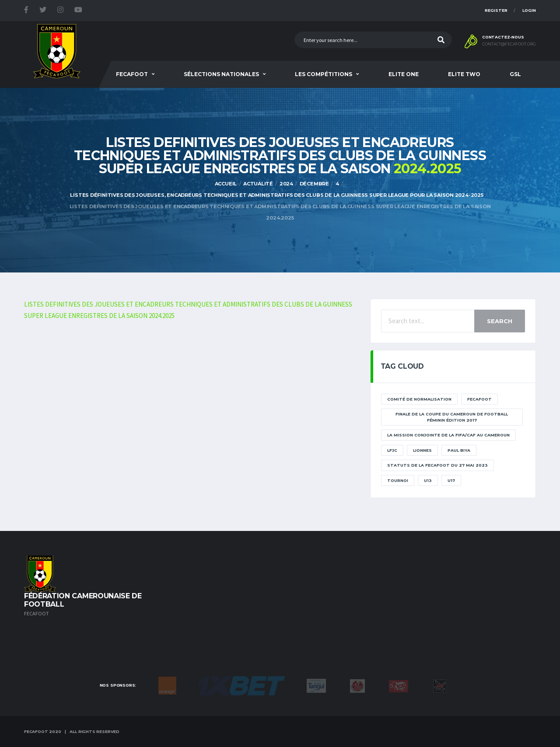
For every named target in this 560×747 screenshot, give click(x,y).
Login (529, 10)
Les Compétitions (324, 74)
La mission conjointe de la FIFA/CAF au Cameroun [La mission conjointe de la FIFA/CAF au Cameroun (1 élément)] (448, 435)
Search (500, 321)
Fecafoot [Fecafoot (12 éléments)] (479, 399)
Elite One (404, 74)
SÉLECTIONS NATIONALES (221, 74)
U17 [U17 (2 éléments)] (451, 480)
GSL (515, 74)
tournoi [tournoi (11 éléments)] (398, 480)
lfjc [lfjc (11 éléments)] (392, 450)
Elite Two (464, 74)
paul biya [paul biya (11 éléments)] (459, 450)
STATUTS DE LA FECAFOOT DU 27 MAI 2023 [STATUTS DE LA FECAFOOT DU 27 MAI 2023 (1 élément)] (437, 465)
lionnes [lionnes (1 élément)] (422, 450)
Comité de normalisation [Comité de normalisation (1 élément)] (419, 399)
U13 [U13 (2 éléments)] (428, 480)
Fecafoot (132, 74)
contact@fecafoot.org (509, 44)
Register (496, 10)
